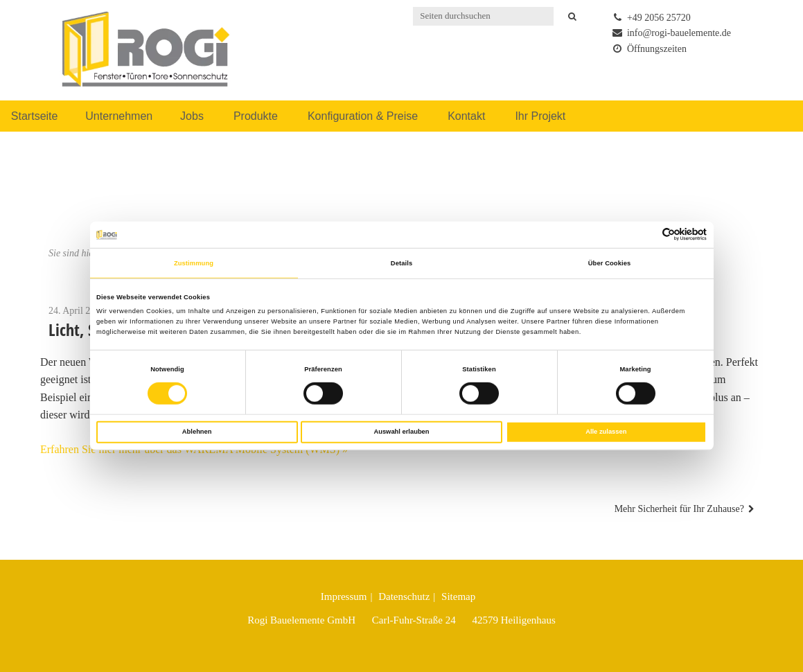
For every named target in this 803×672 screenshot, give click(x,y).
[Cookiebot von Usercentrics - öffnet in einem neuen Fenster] (646, 235)
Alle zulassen (606, 432)
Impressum (344, 596)
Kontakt (466, 116)
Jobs (192, 116)
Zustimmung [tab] (194, 263)
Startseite (35, 116)
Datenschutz (404, 596)
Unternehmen (119, 116)
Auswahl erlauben (401, 432)
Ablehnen (197, 432)
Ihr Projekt (540, 116)
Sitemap (458, 596)
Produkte (256, 116)
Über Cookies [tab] (610, 263)
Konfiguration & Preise (363, 116)
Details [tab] (401, 263)
